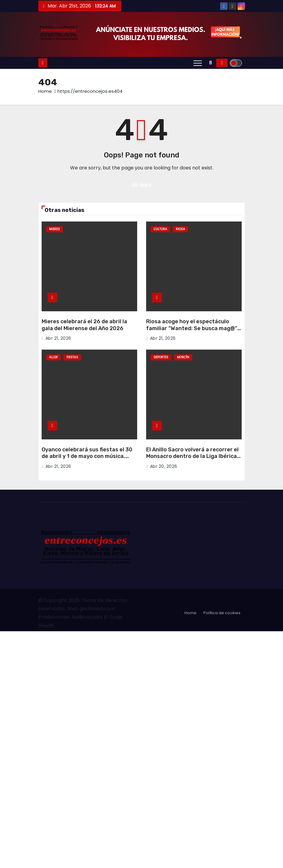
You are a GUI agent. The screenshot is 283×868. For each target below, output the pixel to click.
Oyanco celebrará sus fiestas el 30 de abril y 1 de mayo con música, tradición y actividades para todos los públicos (87, 460)
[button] (211, 63)
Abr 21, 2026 (58, 338)
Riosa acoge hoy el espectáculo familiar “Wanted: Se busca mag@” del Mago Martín (192, 328)
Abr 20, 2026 (164, 466)
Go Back (142, 185)
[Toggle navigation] (198, 63)
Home (45, 91)
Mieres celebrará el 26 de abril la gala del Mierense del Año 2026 (84, 325)
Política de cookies (222, 613)
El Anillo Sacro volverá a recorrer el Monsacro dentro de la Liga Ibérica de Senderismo (192, 456)
